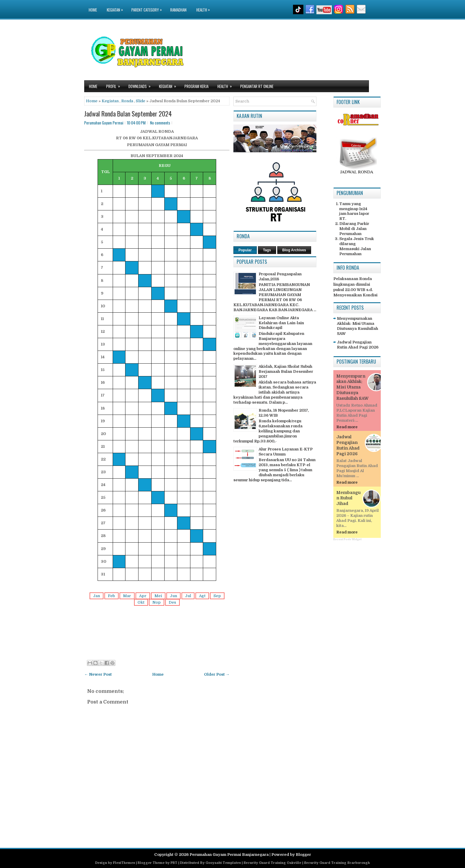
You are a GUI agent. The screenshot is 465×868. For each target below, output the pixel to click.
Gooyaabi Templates (223, 863)
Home (93, 10)
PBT (174, 863)
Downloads (141, 85)
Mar (127, 596)
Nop (157, 602)
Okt (141, 602)
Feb (112, 596)
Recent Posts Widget (347, 539)
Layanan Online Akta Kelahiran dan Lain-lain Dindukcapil (281, 323)
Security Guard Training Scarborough (337, 863)
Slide (141, 101)
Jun (173, 596)
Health (205, 6)
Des (172, 602)
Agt (202, 596)
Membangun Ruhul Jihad (348, 498)
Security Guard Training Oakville (272, 863)
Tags (267, 250)
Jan (97, 596)
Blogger (303, 855)
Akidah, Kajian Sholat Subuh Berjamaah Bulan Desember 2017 (286, 371)
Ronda (127, 101)
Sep (217, 596)
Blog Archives (294, 250)
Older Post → (217, 674)
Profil (115, 85)
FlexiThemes (124, 863)
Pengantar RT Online (257, 86)
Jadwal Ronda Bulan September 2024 (128, 114)
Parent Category (148, 6)
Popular (245, 250)
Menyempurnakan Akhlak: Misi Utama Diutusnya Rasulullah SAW (357, 326)
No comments (160, 123)
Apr (143, 596)
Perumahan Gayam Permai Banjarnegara (229, 855)
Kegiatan (116, 6)
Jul (188, 596)
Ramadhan (178, 10)
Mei (158, 596)
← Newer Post (98, 674)
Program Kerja (196, 86)
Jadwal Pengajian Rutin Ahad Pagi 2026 (358, 345)
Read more (347, 427)
